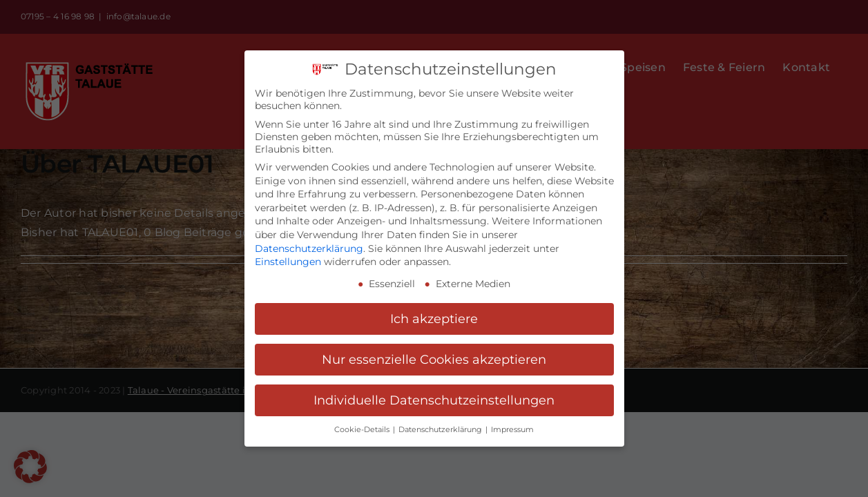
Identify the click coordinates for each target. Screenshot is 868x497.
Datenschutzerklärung (309, 242)
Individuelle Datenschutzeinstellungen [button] (434, 393)
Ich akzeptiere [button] (434, 312)
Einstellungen (288, 255)
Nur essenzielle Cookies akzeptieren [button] (434, 352)
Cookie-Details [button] (363, 423)
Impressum (512, 423)
